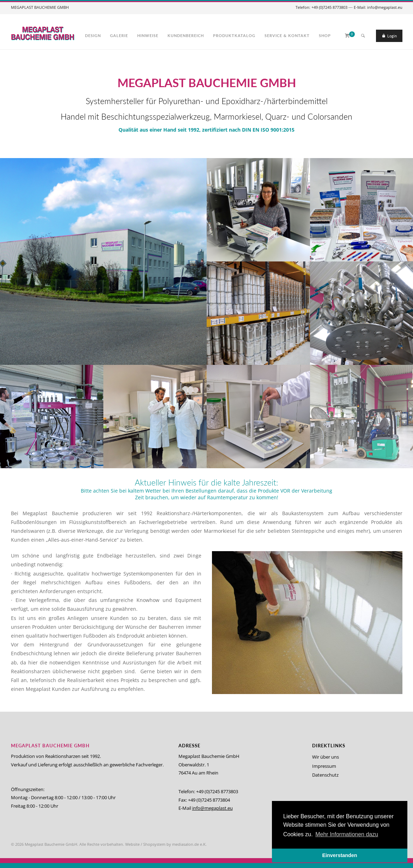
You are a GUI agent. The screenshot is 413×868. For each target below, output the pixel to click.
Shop (325, 35)
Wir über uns (326, 757)
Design (93, 35)
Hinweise (148, 35)
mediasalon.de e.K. (189, 844)
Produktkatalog (234, 35)
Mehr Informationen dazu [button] (347, 834)
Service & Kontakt (287, 35)
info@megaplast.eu (212, 808)
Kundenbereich (186, 35)
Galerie (119, 35)
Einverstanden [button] (339, 855)
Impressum (324, 766)
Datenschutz (325, 775)
